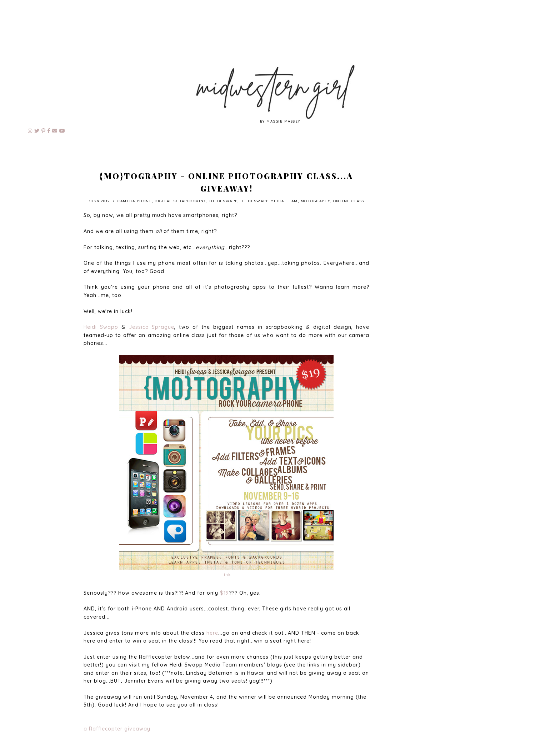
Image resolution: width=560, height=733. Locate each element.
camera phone (135, 201)
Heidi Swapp (223, 201)
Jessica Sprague (152, 327)
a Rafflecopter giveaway (117, 729)
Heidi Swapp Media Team (269, 201)
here (212, 633)
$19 (224, 593)
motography (316, 201)
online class (349, 201)
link (227, 575)
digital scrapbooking (181, 201)
